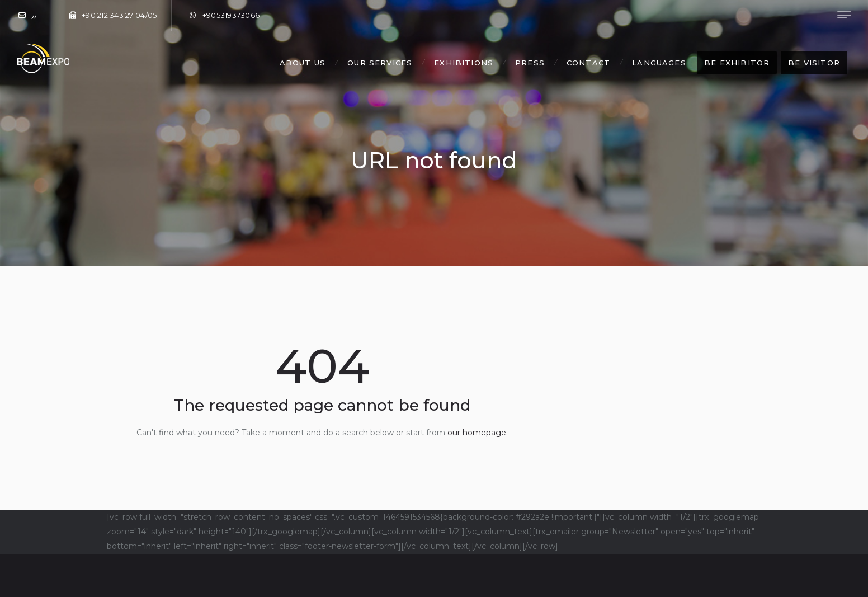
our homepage (477, 433)
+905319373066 (231, 15)
